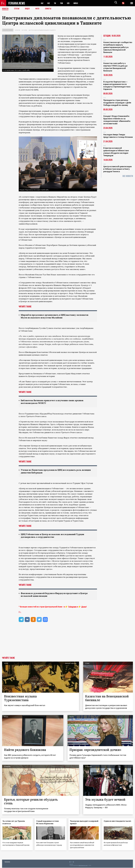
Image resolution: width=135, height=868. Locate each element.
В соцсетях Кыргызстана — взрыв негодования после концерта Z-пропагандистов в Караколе (117, 85)
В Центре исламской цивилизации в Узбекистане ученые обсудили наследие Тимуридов (116, 152)
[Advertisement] (67, 642)
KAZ (42, 3)
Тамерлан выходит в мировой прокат (80, 823)
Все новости (128, 176)
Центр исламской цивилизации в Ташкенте (42, 30)
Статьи (17, 9)
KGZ (49, 3)
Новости (5, 9)
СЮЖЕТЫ (49, 9)
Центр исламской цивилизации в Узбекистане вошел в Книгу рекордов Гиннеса (118, 169)
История (24, 30)
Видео (28, 9)
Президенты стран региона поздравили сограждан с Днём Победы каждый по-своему (117, 103)
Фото (38, 9)
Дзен (84, 608)
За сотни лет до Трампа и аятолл (15, 823)
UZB (70, 3)
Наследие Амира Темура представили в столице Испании (118, 136)
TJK (56, 3)
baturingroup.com (83, 866)
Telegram (72, 608)
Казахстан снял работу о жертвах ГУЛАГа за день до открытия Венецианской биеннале (115, 67)
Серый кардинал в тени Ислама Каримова (49, 823)
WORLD (77, 3)
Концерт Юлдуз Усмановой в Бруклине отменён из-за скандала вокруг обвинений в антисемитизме (117, 120)
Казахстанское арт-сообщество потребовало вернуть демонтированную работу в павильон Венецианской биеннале (118, 47)
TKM (63, 3)
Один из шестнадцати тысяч (115, 823)
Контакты (7, 862)
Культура (18, 30)
